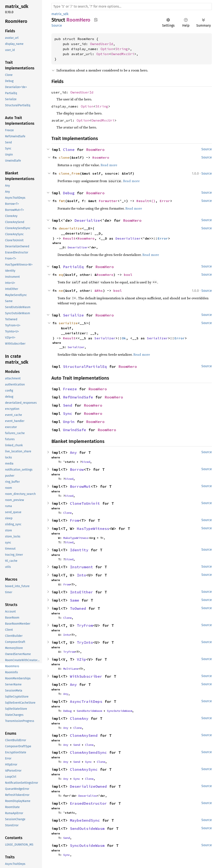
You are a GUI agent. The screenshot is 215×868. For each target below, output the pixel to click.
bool (128, 275)
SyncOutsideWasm (119, 711)
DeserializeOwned (88, 786)
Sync (68, 413)
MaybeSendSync (85, 820)
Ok (124, 338)
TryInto (85, 642)
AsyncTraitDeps (86, 701)
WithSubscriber (86, 676)
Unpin (69, 422)
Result (143, 201)
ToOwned (78, 608)
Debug (69, 193)
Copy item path (96, 20)
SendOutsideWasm (89, 711)
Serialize (73, 315)
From (75, 520)
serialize (68, 323)
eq (61, 275)
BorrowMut (80, 486)
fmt (62, 201)
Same (75, 600)
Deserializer (128, 238)
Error (165, 201)
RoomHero (95, 150)
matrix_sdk (60, 14)
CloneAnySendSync (88, 752)
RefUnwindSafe (78, 397)
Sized (86, 462)
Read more (109, 165)
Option (107, 49)
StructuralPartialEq (85, 367)
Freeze (70, 389)
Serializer (105, 338)
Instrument (81, 567)
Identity (79, 550)
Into (81, 575)
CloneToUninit (85, 503)
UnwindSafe (75, 430)
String (122, 49)
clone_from (69, 173)
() (153, 201)
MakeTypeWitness (76, 538)
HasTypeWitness (93, 529)
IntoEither (81, 592)
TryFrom (85, 625)
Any (73, 452)
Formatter (108, 201)
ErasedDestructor (88, 803)
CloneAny (79, 718)
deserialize (70, 228)
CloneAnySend (84, 735)
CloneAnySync (84, 769)
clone (64, 157)
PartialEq (73, 267)
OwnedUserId (102, 44)
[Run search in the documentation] (132, 6)
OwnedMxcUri (123, 54)
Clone (69, 150)
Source (57, 25)
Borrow (77, 469)
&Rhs (99, 291)
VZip (81, 659)
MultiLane (71, 669)
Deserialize (87, 220)
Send (68, 405)
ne (61, 291)
